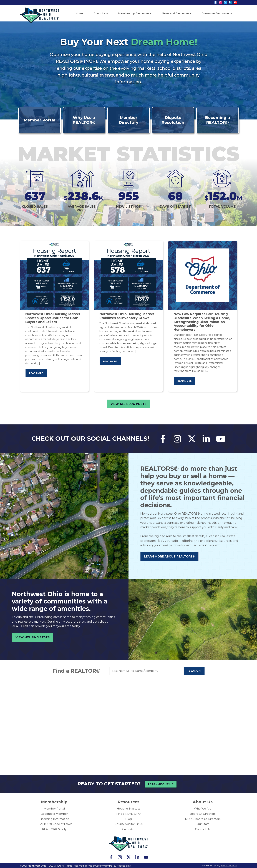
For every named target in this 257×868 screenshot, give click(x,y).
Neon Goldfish (229, 865)
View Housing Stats (33, 637)
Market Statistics (128, 154)
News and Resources (176, 13)
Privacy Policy (108, 865)
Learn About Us (161, 784)
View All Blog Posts (129, 404)
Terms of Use (92, 865)
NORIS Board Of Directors (203, 819)
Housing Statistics (128, 809)
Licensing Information (54, 819)
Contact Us (203, 829)
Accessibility (124, 865)
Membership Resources (134, 13)
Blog (128, 819)
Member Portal (54, 809)
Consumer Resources (216, 13)
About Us (100, 13)
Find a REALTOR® (76, 671)
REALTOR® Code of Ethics (54, 824)
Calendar (128, 829)
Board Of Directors (203, 814)
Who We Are (203, 809)
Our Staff (203, 824)
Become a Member (54, 814)
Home (79, 13)
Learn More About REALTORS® (169, 557)
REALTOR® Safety (54, 829)
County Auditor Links (128, 824)
